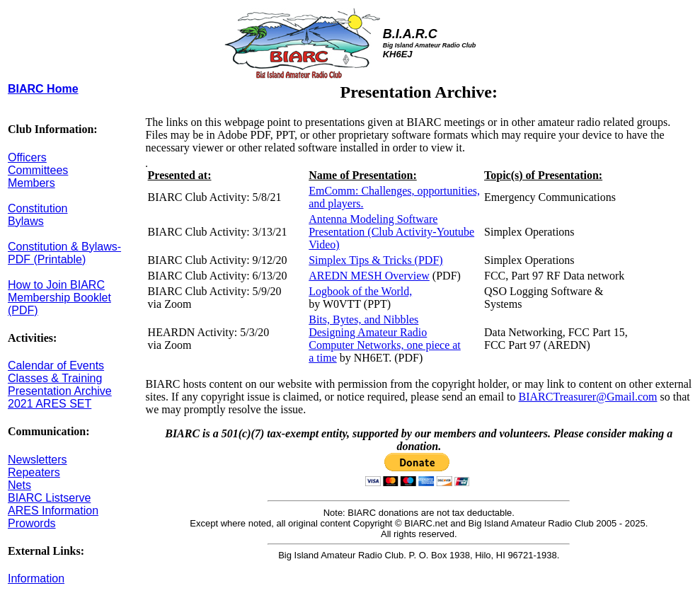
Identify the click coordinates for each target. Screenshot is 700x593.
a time (323, 358)
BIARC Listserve (49, 498)
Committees (38, 170)
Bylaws (26, 221)
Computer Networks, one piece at (385, 345)
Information (36, 578)
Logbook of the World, (360, 291)
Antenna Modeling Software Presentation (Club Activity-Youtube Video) (391, 232)
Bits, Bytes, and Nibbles (363, 319)
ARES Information (53, 511)
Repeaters (34, 472)
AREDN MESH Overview (369, 276)
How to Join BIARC (56, 285)
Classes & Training (55, 378)
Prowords (32, 523)
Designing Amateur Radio (368, 332)
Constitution (38, 208)
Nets (19, 485)
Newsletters (38, 460)
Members (31, 183)
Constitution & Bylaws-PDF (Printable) (64, 253)
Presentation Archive (60, 391)
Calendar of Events (56, 365)
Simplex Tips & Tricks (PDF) (375, 260)
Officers (27, 157)
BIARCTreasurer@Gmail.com (588, 397)
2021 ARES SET (50, 404)
